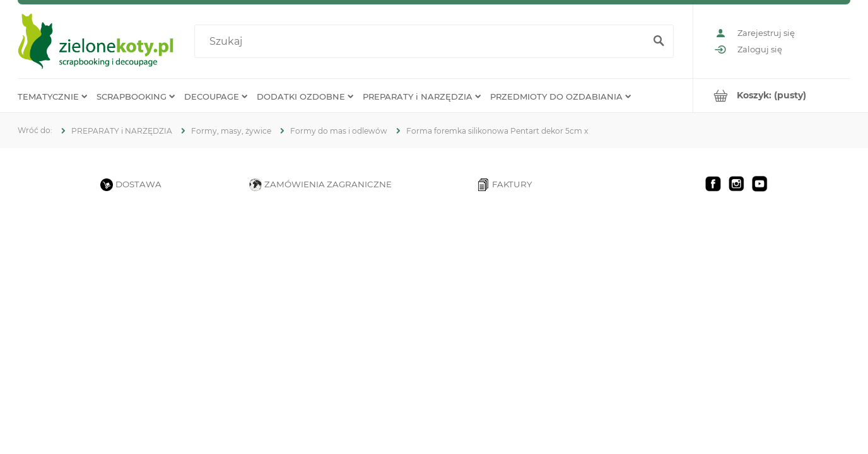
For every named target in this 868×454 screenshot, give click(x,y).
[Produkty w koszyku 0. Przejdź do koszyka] (772, 96)
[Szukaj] (659, 42)
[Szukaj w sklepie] (422, 42)
